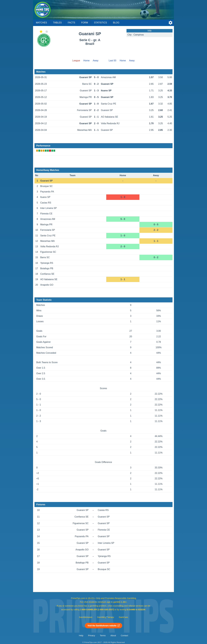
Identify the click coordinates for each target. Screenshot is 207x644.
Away (96, 61)
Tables (57, 23)
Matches (41, 23)
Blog (116, 23)
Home (86, 61)
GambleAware (86, 617)
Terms (103, 636)
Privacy (92, 636)
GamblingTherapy (106, 617)
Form (85, 23)
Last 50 (112, 61)
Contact (124, 636)
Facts (71, 23)
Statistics (100, 23)
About (113, 636)
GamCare (123, 617)
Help (81, 636)
